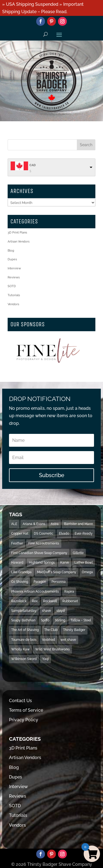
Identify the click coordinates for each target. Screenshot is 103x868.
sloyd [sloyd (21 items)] (61, 611)
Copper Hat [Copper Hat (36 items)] (20, 534)
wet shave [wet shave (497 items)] (68, 640)
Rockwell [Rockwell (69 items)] (50, 601)
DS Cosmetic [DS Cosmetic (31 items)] (44, 534)
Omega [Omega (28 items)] (87, 572)
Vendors (13, 304)
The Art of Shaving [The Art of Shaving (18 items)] (25, 630)
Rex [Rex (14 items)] (35, 601)
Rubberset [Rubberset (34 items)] (70, 601)
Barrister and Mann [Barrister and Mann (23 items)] (78, 524)
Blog (11, 251)
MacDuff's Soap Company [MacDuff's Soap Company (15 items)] (57, 572)
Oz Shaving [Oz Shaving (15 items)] (20, 582)
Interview (14, 268)
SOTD (12, 286)
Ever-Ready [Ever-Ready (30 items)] (84, 534)
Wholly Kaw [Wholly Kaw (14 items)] (20, 649)
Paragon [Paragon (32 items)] (40, 582)
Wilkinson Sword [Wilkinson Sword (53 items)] (24, 659)
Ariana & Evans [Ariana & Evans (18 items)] (34, 524)
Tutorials (14, 295)
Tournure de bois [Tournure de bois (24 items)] (24, 640)
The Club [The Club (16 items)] (51, 630)
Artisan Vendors (19, 242)
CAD (33, 165)
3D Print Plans (17, 233)
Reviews (14, 277)
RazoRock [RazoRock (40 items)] (19, 601)
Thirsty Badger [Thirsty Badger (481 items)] (74, 630)
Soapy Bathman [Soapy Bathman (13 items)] (23, 620)
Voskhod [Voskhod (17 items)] (49, 640)
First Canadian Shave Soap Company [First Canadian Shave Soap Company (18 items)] (39, 553)
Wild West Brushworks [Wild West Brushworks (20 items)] (52, 649)
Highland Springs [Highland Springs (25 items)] (42, 563)
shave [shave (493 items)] (46, 611)
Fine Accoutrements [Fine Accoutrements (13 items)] (44, 543)
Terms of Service (26, 710)
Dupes (12, 259)
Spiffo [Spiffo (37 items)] (45, 620)
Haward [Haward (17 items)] (17, 563)
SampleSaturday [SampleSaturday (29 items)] (24, 611)
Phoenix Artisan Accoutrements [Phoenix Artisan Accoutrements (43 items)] (35, 592)
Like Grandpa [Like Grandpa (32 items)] (21, 572)
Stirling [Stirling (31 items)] (60, 620)
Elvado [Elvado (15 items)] (64, 534)
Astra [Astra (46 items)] (55, 524)
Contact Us (20, 701)
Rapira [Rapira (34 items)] (69, 592)
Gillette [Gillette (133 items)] (78, 553)
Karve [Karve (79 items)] (65, 563)
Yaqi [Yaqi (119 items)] (46, 659)
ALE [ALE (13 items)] (14, 524)
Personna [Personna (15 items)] (59, 582)
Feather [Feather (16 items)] (17, 543)
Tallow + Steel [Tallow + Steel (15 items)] (81, 620)
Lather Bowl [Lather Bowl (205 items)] (84, 563)
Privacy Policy (24, 720)
